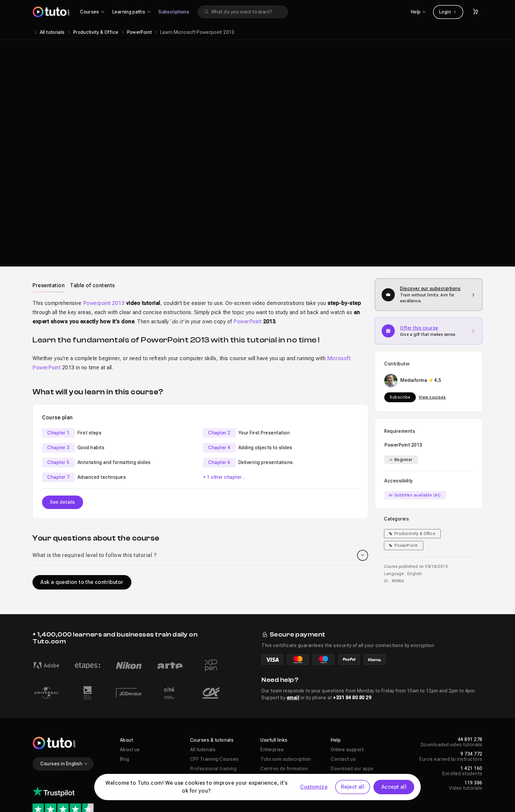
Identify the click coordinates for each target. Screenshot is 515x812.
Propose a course (280, 709)
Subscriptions (174, 12)
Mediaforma (353, 81)
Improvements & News (285, 719)
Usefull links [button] (274, 671)
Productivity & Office (96, 32)
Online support (347, 681)
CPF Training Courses (214, 690)
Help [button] (336, 671)
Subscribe (400, 329)
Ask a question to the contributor (82, 513)
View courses (432, 329)
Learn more (389, 125)
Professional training (213, 700)
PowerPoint (140, 32)
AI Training (202, 709)
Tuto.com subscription (286, 690)
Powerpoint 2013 (104, 234)
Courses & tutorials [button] (212, 671)
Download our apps (352, 700)
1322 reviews (62, 757)
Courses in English (64, 695)
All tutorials (52, 32)
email (293, 629)
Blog (125, 690)
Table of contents (92, 217)
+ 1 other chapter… (224, 408)
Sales (197, 729)
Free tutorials (205, 719)
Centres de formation (284, 700)
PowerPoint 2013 (403, 376)
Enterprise (272, 681)
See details (63, 433)
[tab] (49, 217)
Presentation (49, 217)
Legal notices (87, 793)
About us (130, 681)
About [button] (127, 671)
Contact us (343, 690)
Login (448, 12)
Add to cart (388, 100)
